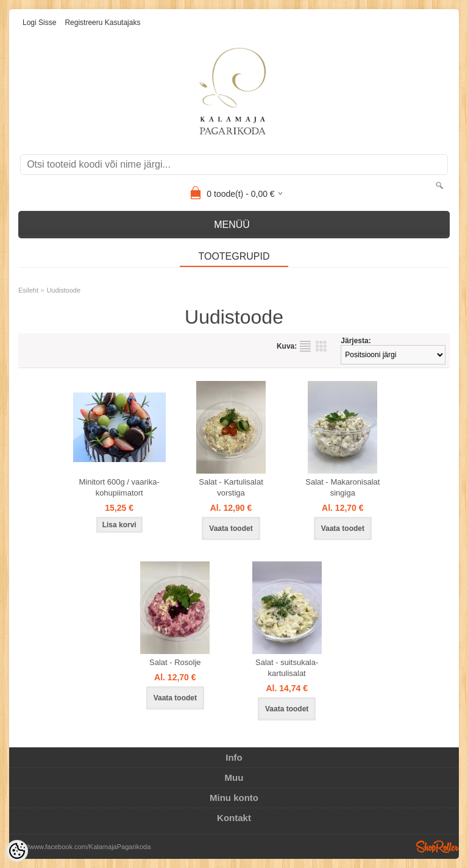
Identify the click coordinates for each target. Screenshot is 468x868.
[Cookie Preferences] (17, 851)
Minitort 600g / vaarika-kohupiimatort (119, 487)
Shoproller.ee (438, 847)
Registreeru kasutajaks (102, 23)
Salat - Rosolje (175, 662)
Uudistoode (63, 290)
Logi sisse (39, 23)
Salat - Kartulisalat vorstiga (231, 487)
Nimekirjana (305, 346)
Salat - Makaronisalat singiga (342, 487)
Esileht (28, 290)
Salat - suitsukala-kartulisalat (287, 668)
